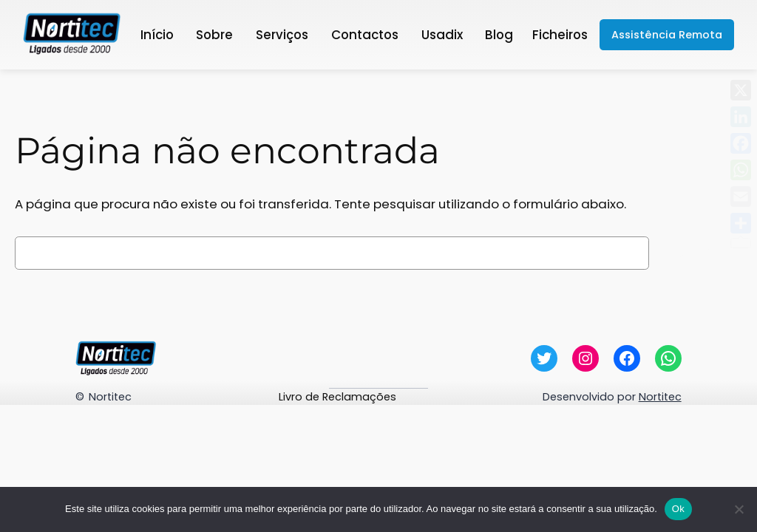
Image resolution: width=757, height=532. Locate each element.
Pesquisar (699, 253)
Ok (678, 509)
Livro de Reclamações (337, 397)
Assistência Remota (667, 35)
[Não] (739, 509)
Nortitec (110, 397)
